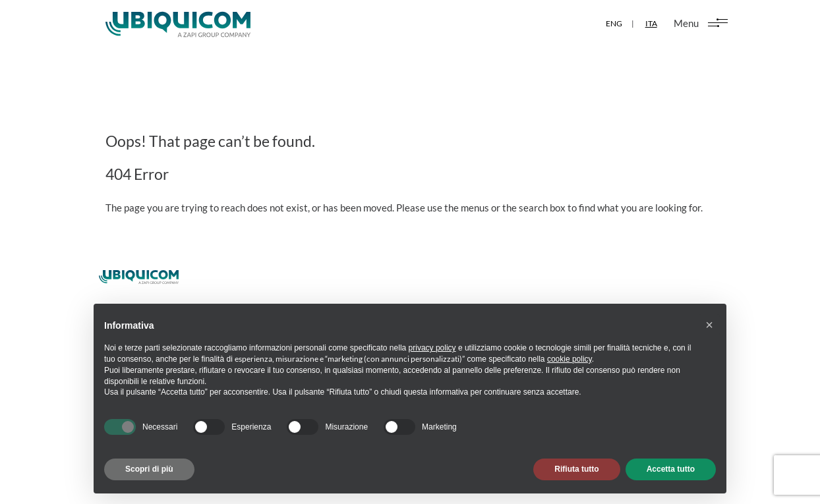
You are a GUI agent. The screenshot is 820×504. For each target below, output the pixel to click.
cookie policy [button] (570, 359)
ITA (651, 23)
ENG (613, 23)
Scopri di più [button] (149, 469)
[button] (709, 325)
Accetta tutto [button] (671, 469)
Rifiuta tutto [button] (576, 469)
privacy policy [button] (432, 348)
